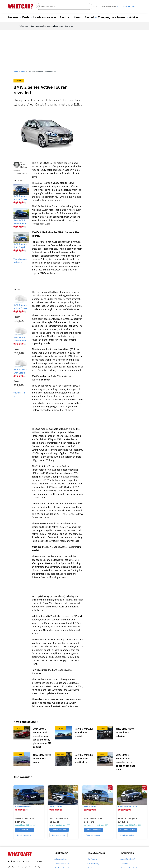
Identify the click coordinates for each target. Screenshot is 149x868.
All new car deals (62, 864)
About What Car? (128, 859)
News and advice (26, 722)
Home (16, 72)
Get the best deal (25, 830)
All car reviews (61, 859)
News (79, 17)
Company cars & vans (113, 17)
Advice (135, 17)
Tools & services (109, 6)
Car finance (92, 859)
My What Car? (129, 6)
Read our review (24, 835)
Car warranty (93, 864)
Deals (27, 17)
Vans (95, 6)
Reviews (14, 17)
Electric (66, 17)
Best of (91, 17)
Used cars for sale (46, 17)
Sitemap (124, 864)
